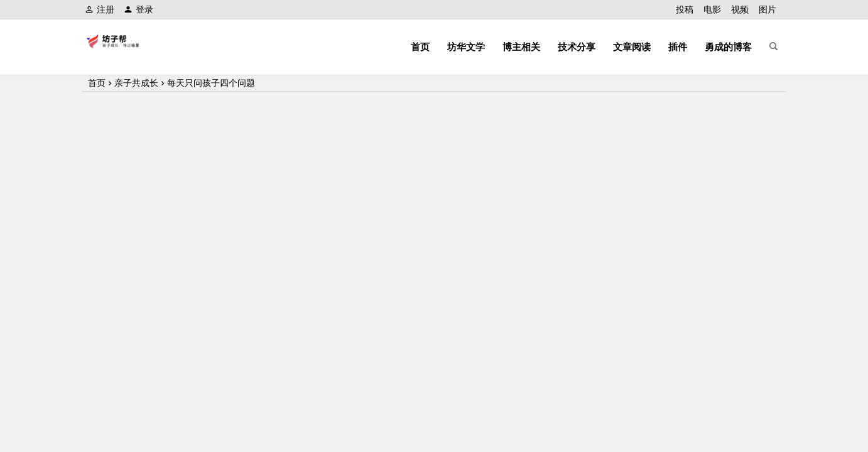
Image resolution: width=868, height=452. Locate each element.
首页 (420, 47)
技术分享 (577, 47)
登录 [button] (138, 9)
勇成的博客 (728, 47)
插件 (678, 47)
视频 (740, 9)
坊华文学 (466, 47)
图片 (768, 9)
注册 (100, 9)
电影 (712, 9)
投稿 (685, 9)
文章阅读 (632, 47)
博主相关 (521, 47)
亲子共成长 (136, 83)
